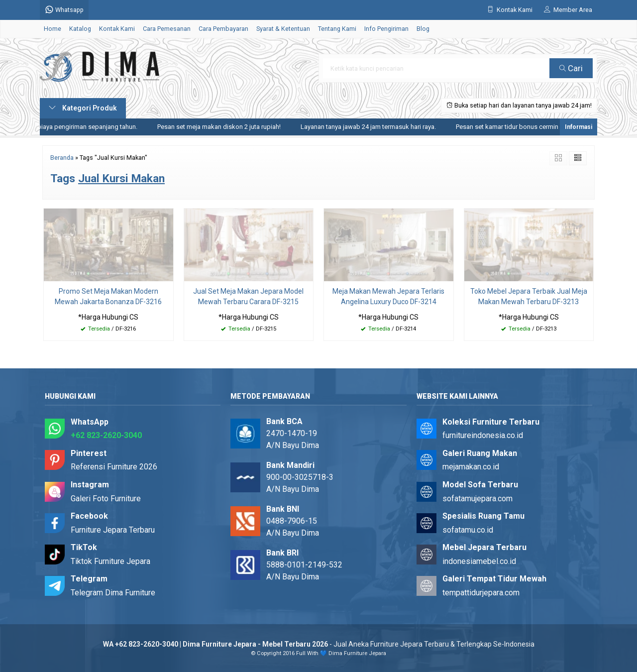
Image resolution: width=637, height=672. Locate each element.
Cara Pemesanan (167, 29)
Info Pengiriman (386, 29)
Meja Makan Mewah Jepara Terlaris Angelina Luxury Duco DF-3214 (388, 296)
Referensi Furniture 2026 (114, 467)
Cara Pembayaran (223, 29)
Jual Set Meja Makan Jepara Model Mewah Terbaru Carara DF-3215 (248, 296)
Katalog (80, 29)
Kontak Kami (117, 29)
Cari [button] (571, 68)
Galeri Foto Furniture (106, 499)
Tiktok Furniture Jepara (110, 561)
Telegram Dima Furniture (113, 593)
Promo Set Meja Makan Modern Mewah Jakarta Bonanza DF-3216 (108, 296)
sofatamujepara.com (478, 499)
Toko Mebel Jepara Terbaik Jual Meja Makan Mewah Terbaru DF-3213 (529, 296)
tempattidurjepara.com (481, 593)
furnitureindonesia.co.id (483, 435)
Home (53, 29)
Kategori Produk (83, 108)
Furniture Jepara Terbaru (113, 530)
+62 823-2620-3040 (106, 435)
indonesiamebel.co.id (479, 561)
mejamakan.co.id (471, 467)
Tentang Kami (337, 29)
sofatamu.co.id (468, 530)
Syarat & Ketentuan (283, 29)
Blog (423, 29)
